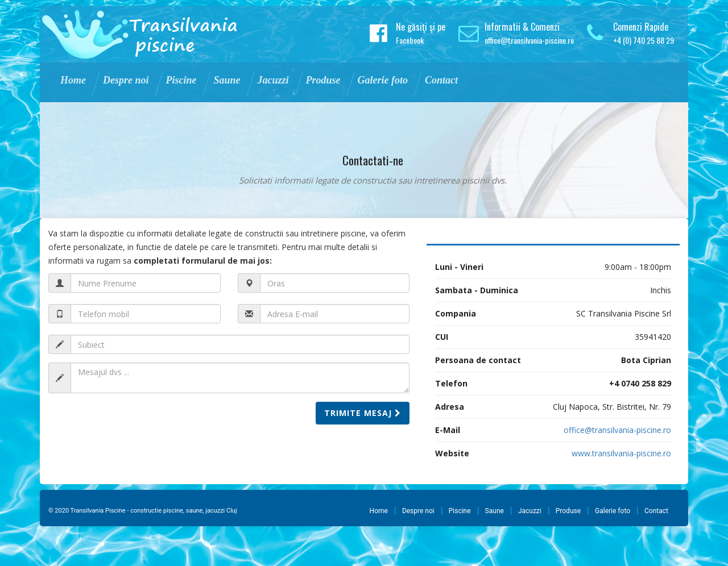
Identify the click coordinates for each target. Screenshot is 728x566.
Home (379, 511)
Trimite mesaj (363, 413)
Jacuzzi (530, 511)
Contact (656, 511)
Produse (568, 511)
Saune (495, 511)
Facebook (410, 40)
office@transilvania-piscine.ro (529, 40)
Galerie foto (613, 511)
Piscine (460, 511)
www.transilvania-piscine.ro (621, 453)
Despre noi (418, 511)
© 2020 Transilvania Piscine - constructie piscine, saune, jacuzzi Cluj (143, 511)
